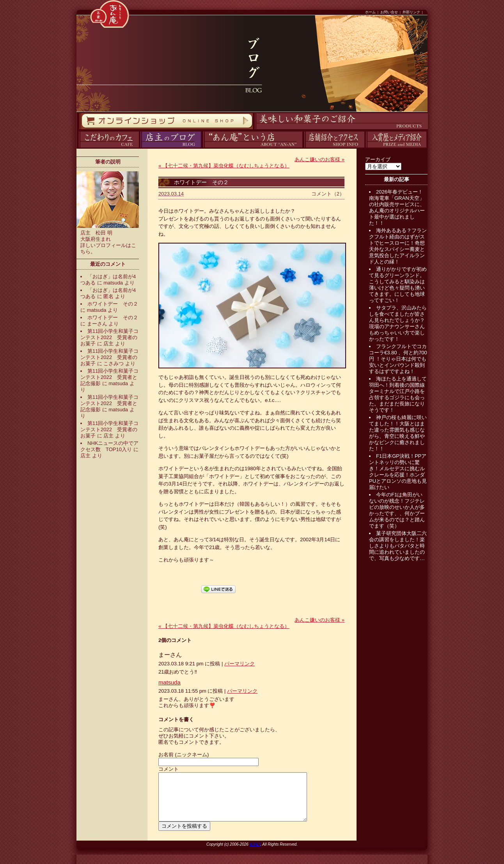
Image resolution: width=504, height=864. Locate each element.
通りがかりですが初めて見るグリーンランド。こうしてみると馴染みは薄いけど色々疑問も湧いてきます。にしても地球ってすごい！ (398, 285)
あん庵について (203, 148)
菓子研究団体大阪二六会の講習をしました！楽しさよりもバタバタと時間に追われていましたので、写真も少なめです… (398, 546)
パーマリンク (240, 664)
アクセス (303, 148)
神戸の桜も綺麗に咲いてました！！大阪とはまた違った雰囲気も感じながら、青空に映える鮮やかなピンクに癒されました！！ (398, 433)
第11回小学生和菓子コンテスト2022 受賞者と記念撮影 (109, 377)
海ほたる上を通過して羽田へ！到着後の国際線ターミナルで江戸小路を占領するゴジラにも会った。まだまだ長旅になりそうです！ (398, 394)
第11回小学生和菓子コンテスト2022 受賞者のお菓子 (109, 337)
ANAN (255, 854)
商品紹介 (254, 129)
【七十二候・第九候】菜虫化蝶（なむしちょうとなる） (224, 166)
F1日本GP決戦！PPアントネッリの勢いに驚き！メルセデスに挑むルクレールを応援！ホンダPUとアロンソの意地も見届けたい (398, 472)
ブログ (139, 148)
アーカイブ (378, 159)
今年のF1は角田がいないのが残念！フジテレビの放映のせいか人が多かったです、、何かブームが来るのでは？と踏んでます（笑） (397, 510)
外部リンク (411, 12)
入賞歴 (365, 148)
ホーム (370, 12)
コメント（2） (328, 194)
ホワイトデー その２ (113, 304)
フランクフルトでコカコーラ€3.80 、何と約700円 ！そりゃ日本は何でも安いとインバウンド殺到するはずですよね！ (398, 359)
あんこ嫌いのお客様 (319, 159)
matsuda (113, 283)
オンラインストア (79, 129)
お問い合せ (389, 12)
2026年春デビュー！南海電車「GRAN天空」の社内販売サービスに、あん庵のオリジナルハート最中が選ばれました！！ (397, 207)
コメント (169, 769)
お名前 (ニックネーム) (184, 755)
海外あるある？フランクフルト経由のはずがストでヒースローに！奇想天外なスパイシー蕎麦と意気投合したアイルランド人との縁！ (398, 246)
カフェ (77, 148)
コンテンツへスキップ (2, 0)
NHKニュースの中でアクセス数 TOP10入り (109, 446)
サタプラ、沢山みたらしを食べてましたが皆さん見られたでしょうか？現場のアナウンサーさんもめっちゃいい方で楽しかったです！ (398, 323)
